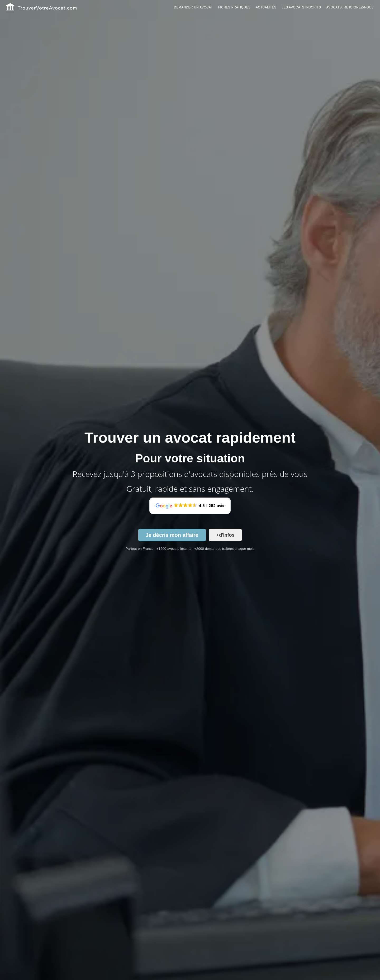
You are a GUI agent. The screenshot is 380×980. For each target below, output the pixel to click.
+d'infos (225, 535)
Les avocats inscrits (301, 7)
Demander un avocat (193, 7)
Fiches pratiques (234, 7)
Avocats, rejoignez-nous (350, 7)
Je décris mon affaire (172, 535)
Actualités (266, 7)
